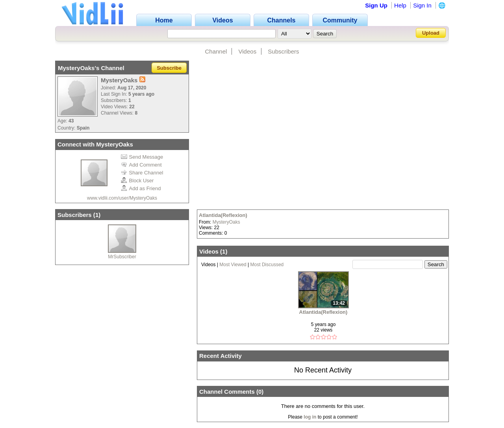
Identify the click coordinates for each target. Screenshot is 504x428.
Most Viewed (233, 265)
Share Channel (142, 173)
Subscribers (283, 51)
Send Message (142, 157)
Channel (216, 51)
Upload (431, 33)
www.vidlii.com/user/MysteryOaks (122, 198)
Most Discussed (267, 265)
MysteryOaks (226, 222)
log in (310, 417)
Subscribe (169, 68)
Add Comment (141, 165)
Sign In (422, 5)
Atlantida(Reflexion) (223, 215)
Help (400, 5)
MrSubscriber (122, 257)
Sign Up (376, 5)
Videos (248, 51)
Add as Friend (141, 188)
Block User (137, 181)
